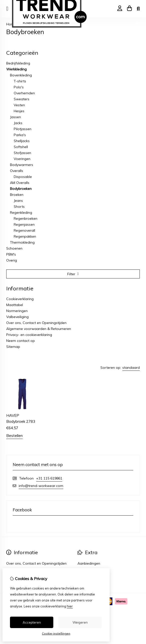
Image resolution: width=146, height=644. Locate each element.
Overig (12, 260)
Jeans (18, 201)
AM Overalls (20, 183)
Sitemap (13, 347)
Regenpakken (25, 236)
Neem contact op (21, 341)
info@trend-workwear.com (41, 486)
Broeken (17, 195)
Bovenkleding (21, 75)
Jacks (18, 123)
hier (70, 606)
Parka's (20, 135)
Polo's (19, 87)
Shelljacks (22, 141)
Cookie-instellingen (56, 633)
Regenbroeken (26, 218)
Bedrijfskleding (18, 63)
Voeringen (22, 159)
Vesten (19, 105)
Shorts (19, 207)
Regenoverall (24, 230)
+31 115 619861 (49, 478)
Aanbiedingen (89, 563)
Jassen (15, 117)
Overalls (17, 171)
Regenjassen (24, 224)
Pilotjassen (23, 129)
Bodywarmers (22, 165)
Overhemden (24, 93)
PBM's (11, 254)
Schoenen (14, 248)
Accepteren (32, 622)
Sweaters (22, 99)
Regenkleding (21, 213)
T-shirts (20, 81)
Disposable (23, 177)
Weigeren (80, 622)
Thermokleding (22, 242)
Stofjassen (22, 153)
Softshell (21, 147)
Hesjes (19, 111)
